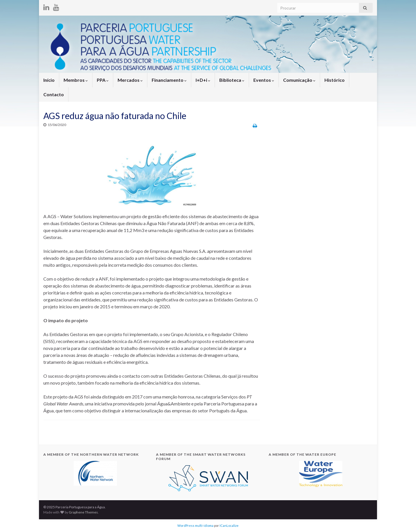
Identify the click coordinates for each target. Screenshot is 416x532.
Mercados (130, 80)
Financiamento (169, 80)
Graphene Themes (83, 512)
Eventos (264, 80)
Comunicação (299, 80)
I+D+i (203, 80)
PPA (103, 80)
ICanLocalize (229, 525)
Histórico (335, 80)
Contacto (54, 94)
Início (49, 80)
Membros (76, 80)
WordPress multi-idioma (195, 525)
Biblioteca (232, 80)
